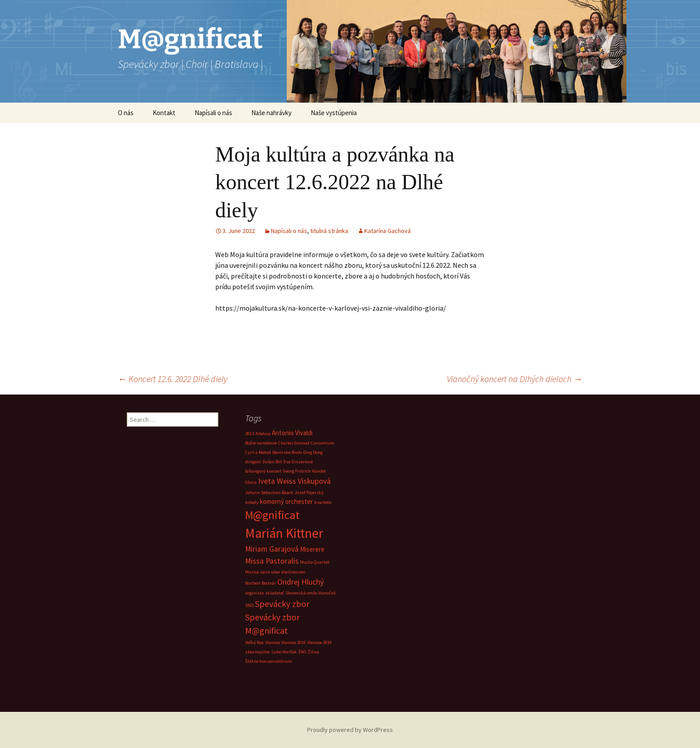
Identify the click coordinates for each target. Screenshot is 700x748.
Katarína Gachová (387, 231)
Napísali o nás (213, 113)
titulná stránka (329, 231)
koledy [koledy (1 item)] (252, 502)
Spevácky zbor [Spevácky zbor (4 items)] (282, 604)
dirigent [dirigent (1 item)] (253, 462)
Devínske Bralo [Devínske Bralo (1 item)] (287, 452)
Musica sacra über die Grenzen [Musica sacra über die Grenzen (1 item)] (275, 572)
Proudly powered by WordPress (350, 730)
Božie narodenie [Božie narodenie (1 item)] (261, 443)
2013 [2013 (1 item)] (250, 434)
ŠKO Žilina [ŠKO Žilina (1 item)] (309, 652)
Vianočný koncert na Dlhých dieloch (515, 379)
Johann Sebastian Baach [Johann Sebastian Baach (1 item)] (269, 492)
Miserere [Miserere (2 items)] (312, 549)
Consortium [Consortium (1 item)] (323, 443)
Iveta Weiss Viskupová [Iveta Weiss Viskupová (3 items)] (294, 481)
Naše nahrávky (271, 113)
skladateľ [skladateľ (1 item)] (275, 593)
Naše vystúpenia (334, 113)
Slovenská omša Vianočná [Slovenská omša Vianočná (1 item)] (310, 593)
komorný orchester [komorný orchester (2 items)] (286, 501)
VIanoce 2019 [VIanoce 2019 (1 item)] (319, 642)
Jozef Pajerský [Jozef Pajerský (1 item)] (309, 492)
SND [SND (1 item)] (249, 605)
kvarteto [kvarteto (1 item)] (323, 502)
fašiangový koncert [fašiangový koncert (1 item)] (263, 471)
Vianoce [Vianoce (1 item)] (273, 642)
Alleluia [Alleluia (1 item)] (263, 434)
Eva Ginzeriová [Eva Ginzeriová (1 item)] (298, 462)
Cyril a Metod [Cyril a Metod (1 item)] (258, 452)
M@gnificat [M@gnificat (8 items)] (272, 515)
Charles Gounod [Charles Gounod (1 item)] (294, 443)
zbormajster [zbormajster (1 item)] (258, 652)
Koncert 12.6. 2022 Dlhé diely (173, 379)
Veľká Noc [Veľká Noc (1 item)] (254, 642)
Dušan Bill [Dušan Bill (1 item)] (272, 462)
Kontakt (164, 113)
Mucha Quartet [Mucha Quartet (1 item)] (315, 562)
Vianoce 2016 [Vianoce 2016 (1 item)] (294, 642)
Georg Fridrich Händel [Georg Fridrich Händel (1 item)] (304, 471)
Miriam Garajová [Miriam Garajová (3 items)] (272, 549)
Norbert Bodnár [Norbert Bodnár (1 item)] (260, 583)
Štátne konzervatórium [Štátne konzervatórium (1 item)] (269, 661)
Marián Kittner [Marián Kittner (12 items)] (284, 533)
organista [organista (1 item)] (254, 593)
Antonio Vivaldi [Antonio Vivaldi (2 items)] (292, 433)
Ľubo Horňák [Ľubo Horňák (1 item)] (284, 652)
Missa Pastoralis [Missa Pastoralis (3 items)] (272, 561)
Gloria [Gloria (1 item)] (251, 482)
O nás (126, 113)
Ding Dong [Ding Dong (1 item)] (313, 452)
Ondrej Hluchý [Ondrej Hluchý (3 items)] (300, 582)
